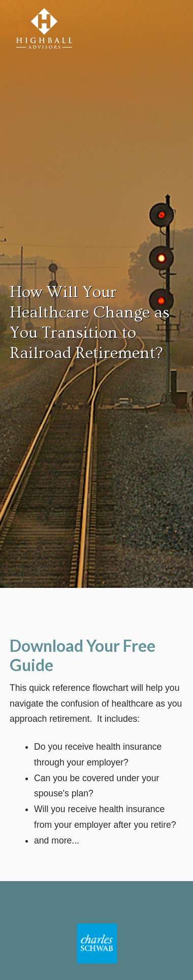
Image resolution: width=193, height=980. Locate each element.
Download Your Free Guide (83, 655)
